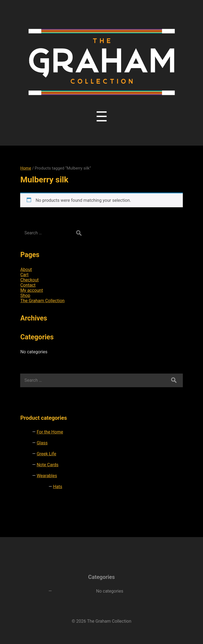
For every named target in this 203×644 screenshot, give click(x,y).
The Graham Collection (42, 301)
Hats (58, 487)
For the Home (50, 432)
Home (26, 168)
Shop (25, 295)
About (26, 269)
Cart (24, 275)
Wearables (47, 476)
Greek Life (46, 454)
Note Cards (47, 465)
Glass (42, 443)
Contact (28, 285)
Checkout (29, 280)
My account (32, 290)
